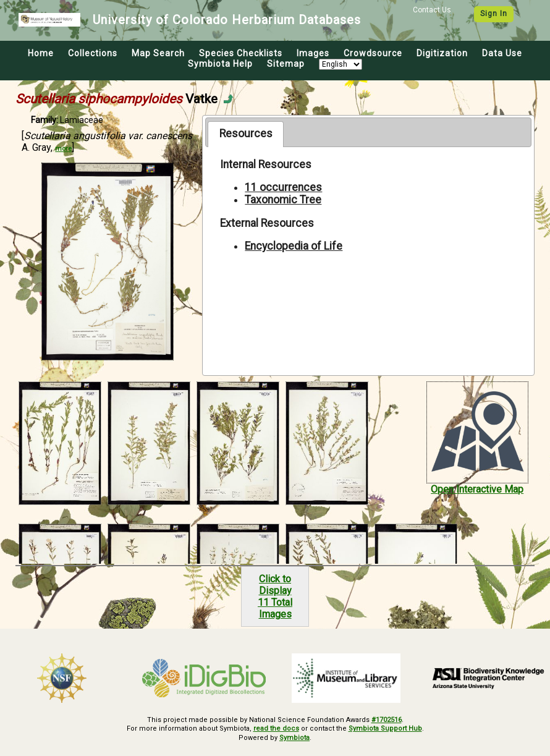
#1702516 (387, 720)
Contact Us (432, 10)
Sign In (494, 14)
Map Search (158, 53)
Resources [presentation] (246, 134)
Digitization (442, 53)
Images (313, 53)
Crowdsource (373, 53)
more (63, 149)
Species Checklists (241, 53)
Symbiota (294, 738)
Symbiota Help (220, 64)
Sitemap (286, 64)
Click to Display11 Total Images (275, 597)
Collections (93, 53)
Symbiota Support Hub (385, 728)
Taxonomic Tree (283, 200)
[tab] (246, 134)
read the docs (276, 728)
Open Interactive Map (477, 489)
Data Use (502, 53)
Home (41, 53)
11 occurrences (283, 187)
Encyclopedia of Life (294, 246)
